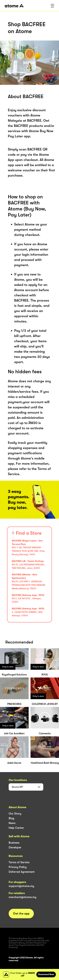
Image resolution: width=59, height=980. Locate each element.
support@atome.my (21, 886)
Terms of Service (19, 862)
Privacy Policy (18, 867)
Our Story (15, 814)
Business (14, 843)
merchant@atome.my (22, 897)
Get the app (21, 914)
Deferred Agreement (22, 872)
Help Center (16, 828)
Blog (11, 818)
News (12, 823)
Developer (15, 847)
